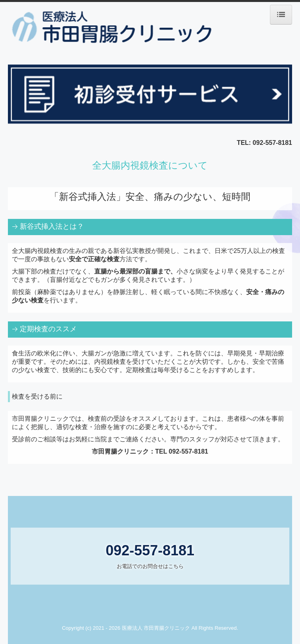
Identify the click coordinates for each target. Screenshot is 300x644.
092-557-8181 (272, 143)
